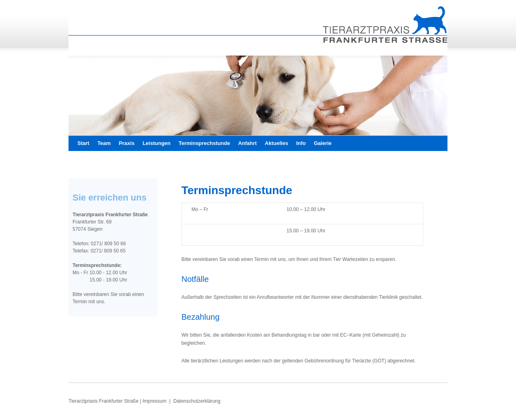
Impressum (155, 401)
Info (301, 143)
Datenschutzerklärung (197, 401)
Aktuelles (277, 143)
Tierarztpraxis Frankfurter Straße (104, 401)
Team (104, 143)
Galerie (323, 143)
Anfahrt (248, 143)
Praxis (127, 143)
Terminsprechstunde (204, 143)
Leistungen (157, 143)
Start (83, 143)
